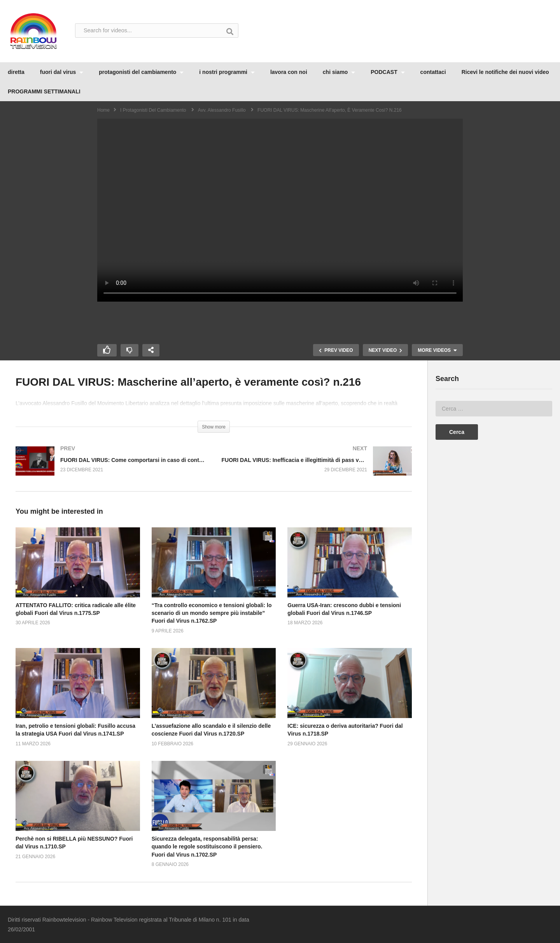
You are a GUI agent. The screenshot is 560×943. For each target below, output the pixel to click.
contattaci (433, 72)
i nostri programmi (227, 72)
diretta (16, 72)
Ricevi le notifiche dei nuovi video (505, 72)
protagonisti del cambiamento (141, 72)
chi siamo (339, 72)
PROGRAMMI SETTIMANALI (44, 91)
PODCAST (388, 72)
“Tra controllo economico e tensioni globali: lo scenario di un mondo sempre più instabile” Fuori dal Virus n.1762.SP (212, 613)
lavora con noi (289, 72)
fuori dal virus (62, 72)
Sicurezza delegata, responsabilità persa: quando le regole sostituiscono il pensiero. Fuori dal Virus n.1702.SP (207, 847)
